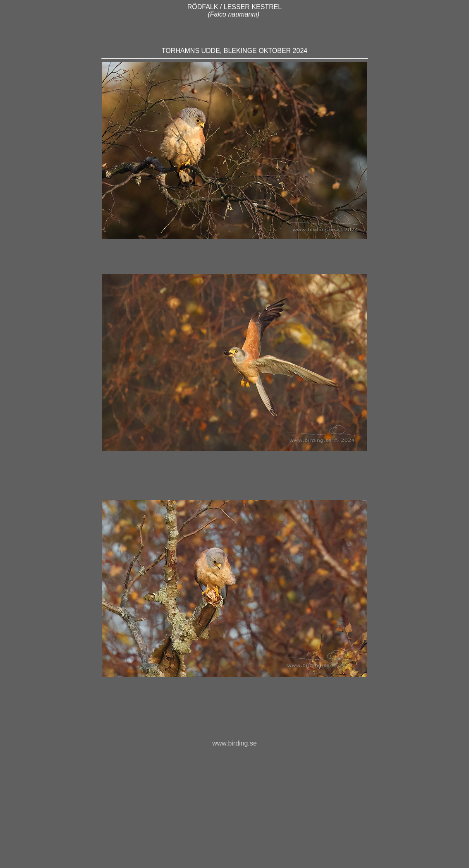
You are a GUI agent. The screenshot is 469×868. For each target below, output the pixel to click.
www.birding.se (234, 743)
